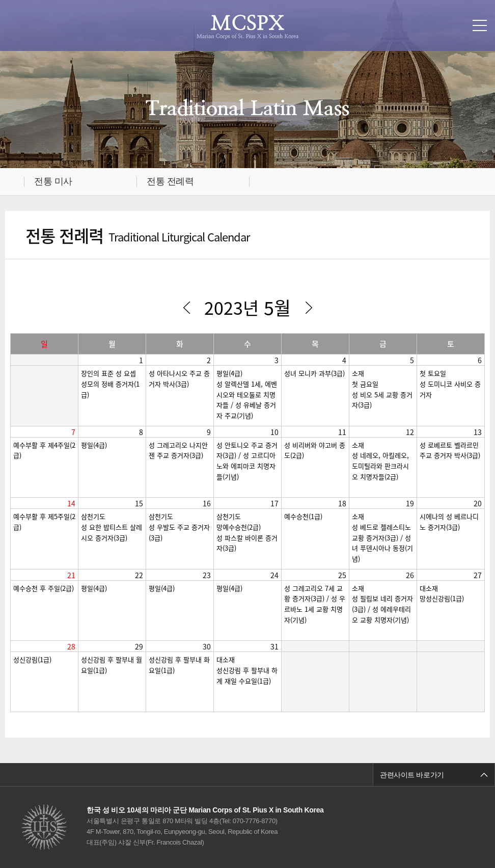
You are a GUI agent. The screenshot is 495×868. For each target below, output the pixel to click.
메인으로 (15, 182)
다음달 (309, 308)
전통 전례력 (170, 181)
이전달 (186, 308)
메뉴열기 (480, 25)
